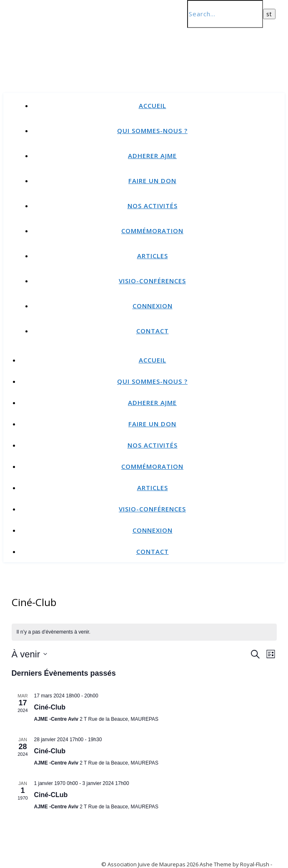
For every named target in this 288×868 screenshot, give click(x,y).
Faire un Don (152, 181)
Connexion (153, 306)
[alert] (144, 632)
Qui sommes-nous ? (152, 131)
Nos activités (153, 206)
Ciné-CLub (51, 795)
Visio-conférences (152, 281)
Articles (153, 256)
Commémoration (152, 231)
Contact (153, 331)
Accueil (153, 106)
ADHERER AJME (152, 156)
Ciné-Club (50, 707)
